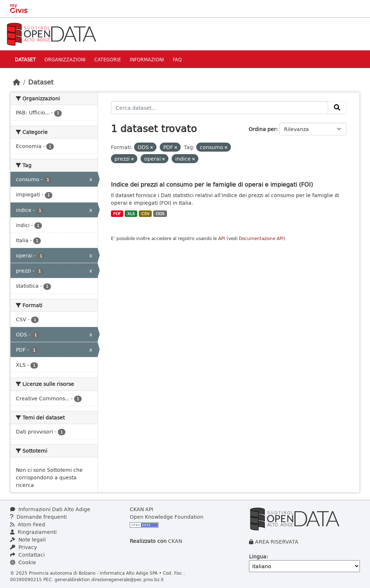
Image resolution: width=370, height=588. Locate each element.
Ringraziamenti (33, 532)
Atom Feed (28, 524)
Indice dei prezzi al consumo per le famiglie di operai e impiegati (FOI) (212, 184)
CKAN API (141, 509)
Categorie (108, 59)
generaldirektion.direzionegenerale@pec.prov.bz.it (109, 579)
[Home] (17, 82)
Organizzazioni (65, 59)
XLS (131, 214)
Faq (177, 59)
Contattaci (27, 555)
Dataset (25, 59)
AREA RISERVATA (277, 542)
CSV (145, 214)
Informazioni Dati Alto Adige (50, 509)
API (222, 238)
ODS (160, 214)
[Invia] (337, 108)
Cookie (23, 562)
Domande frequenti (38, 517)
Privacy (23, 547)
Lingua (258, 556)
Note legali (28, 539)
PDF (117, 214)
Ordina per (262, 129)
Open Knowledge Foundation (167, 517)
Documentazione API (261, 238)
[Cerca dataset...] (220, 108)
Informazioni (147, 59)
